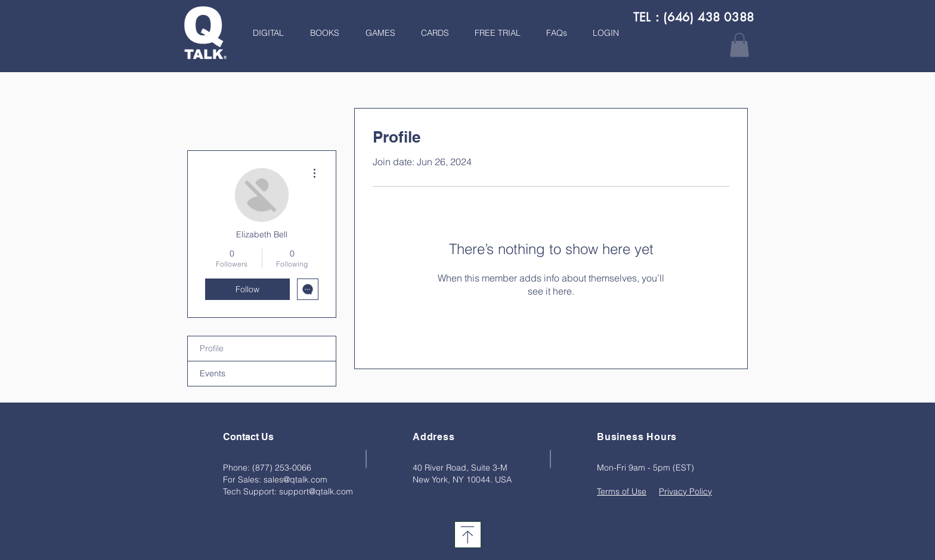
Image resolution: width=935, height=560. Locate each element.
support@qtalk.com (316, 491)
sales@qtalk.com (295, 479)
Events (213, 373)
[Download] (468, 535)
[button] (321, 33)
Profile (212, 348)
